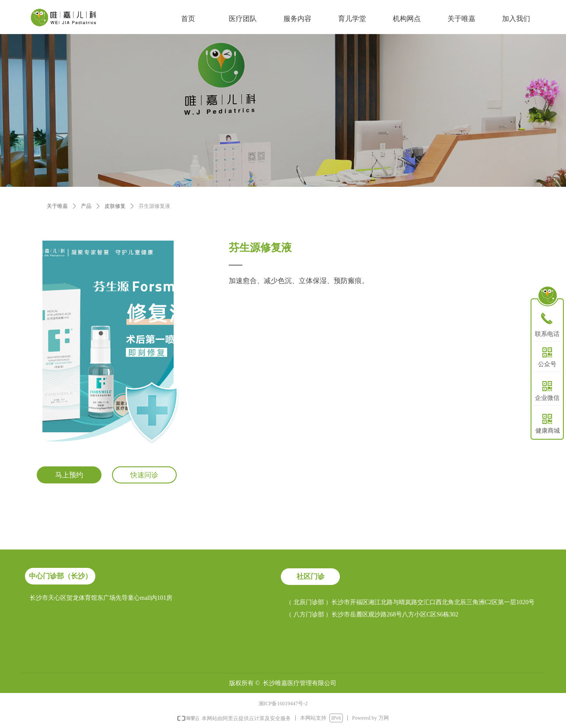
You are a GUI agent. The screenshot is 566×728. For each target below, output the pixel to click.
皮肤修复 (115, 206)
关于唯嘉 (57, 206)
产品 (86, 206)
